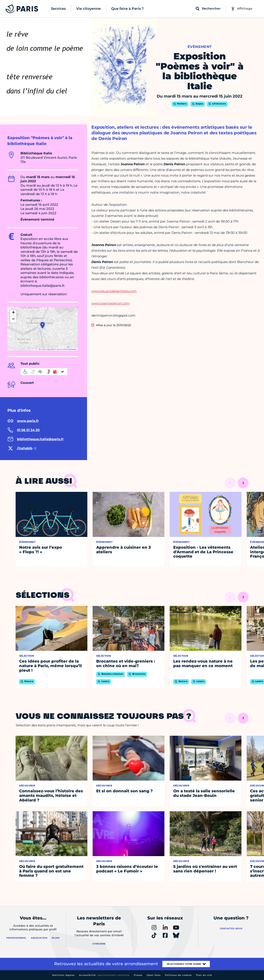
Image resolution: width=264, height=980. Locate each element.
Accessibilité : (104, 975)
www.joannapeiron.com (111, 303)
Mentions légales (63, 975)
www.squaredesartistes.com (114, 291)
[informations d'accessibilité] (44, 372)
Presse (138, 975)
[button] (43, 325)
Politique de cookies (178, 975)
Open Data (154, 975)
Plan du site (204, 975)
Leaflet (42, 349)
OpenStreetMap (62, 349)
